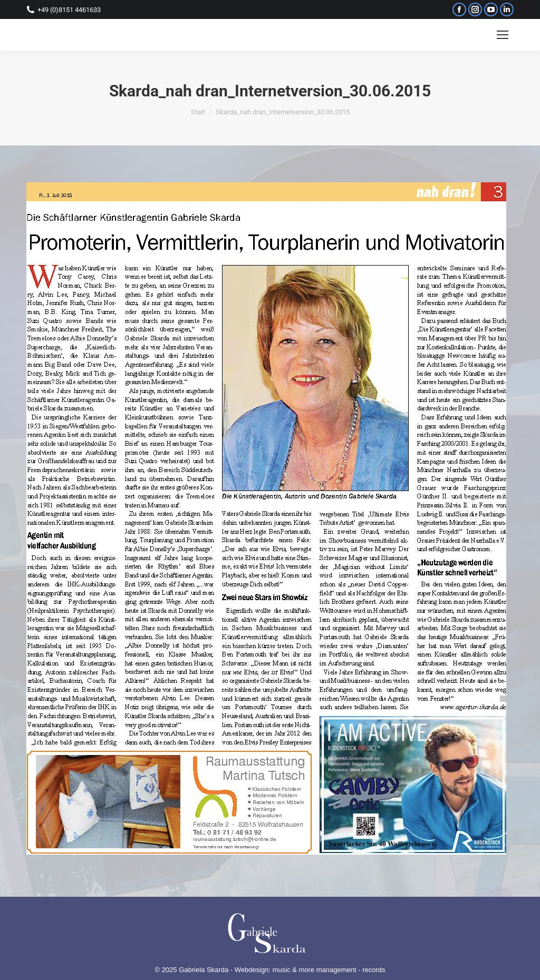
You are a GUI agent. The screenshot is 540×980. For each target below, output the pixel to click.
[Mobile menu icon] (503, 35)
